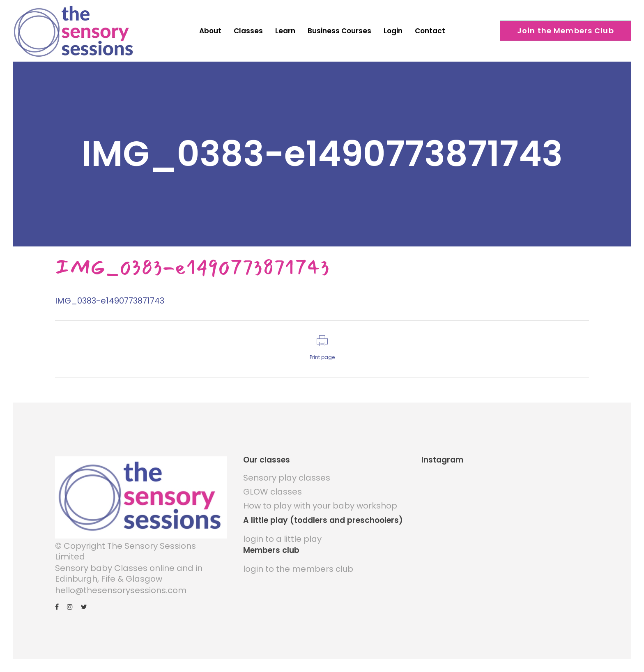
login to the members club (298, 569)
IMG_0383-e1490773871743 (110, 301)
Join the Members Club (566, 31)
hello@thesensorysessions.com (121, 590)
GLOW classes (273, 492)
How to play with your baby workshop (320, 506)
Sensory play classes (287, 478)
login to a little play (282, 539)
